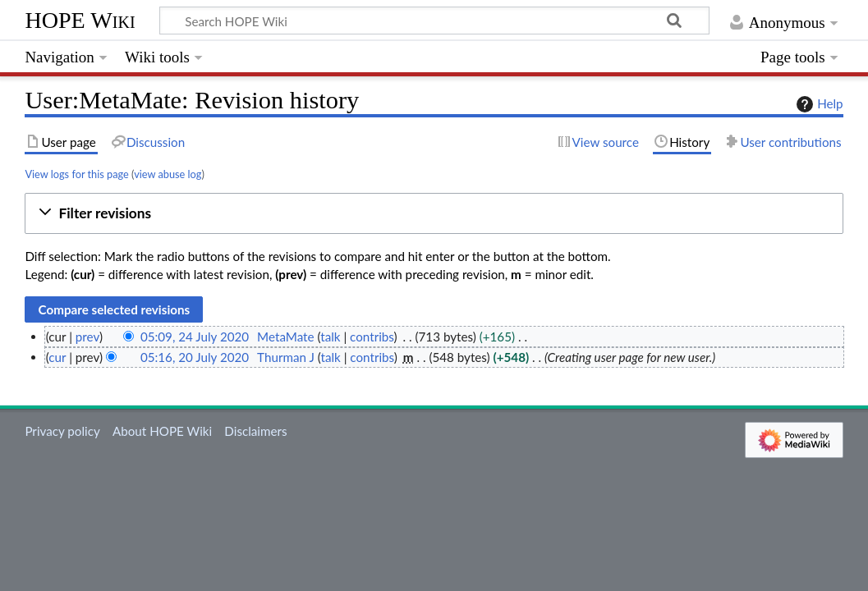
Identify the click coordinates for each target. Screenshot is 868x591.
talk (330, 337)
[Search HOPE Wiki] (434, 21)
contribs (372, 337)
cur (57, 357)
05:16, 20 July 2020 (195, 357)
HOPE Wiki (80, 20)
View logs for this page (76, 174)
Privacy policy (62, 431)
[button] (434, 214)
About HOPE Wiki (162, 431)
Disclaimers (255, 431)
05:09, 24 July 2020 (195, 337)
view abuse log (168, 174)
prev (87, 337)
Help (817, 104)
